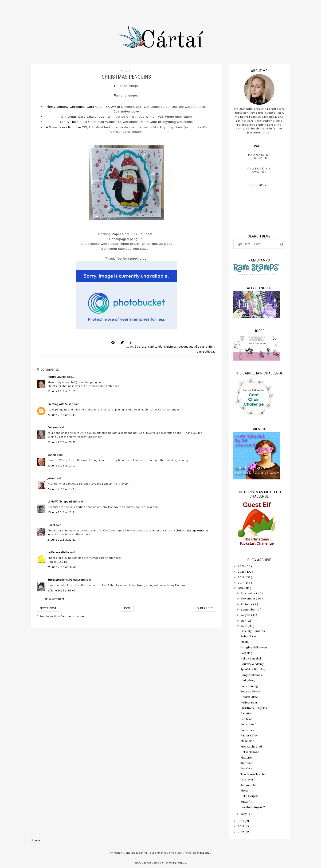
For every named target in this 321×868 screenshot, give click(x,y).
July (244, 621)
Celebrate (247, 719)
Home (127, 608)
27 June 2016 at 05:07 (61, 590)
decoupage (186, 347)
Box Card (247, 768)
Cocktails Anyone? (253, 807)
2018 (241, 577)
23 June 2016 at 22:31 (62, 512)
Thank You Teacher (254, 774)
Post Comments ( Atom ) (70, 616)
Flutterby (246, 757)
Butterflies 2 (249, 724)
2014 (241, 821)
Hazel (52, 525)
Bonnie (52, 455)
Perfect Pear (249, 702)
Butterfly (246, 802)
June (244, 626)
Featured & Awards (259, 170)
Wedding (246, 653)
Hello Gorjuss (249, 796)
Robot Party (248, 636)
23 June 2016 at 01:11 (62, 465)
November (249, 598)
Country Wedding (252, 664)
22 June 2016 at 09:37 (62, 442)
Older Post (205, 608)
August (246, 615)
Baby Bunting (249, 686)
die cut (200, 347)
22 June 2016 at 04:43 (62, 415)
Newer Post (48, 608)
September (249, 609)
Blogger (205, 853)
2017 (241, 583)
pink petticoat (206, 352)
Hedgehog (248, 680)
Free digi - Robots (253, 631)
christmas (171, 347)
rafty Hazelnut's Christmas (83, 122)
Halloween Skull (251, 658)
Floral (244, 790)
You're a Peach (251, 691)
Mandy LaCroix (57, 377)
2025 (242, 572)
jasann (52, 478)
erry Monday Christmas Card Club (76, 107)
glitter (210, 347)
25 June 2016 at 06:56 (62, 567)
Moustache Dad (251, 746)
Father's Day (249, 735)
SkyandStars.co (176, 863)
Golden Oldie (249, 697)
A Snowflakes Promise (63, 127)
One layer (247, 779)
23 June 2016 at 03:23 (62, 489)
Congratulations (251, 675)
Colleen (53, 427)
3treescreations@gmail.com (66, 580)
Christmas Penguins (254, 708)
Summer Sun (249, 785)
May (244, 814)
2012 (241, 832)
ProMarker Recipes (259, 156)
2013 (241, 826)
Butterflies (247, 730)
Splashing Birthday (253, 669)
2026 (242, 566)
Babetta (246, 713)
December (249, 593)
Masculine (247, 741)
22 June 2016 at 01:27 (62, 391)
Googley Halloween (254, 647)
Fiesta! (245, 642)
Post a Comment (53, 599)
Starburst (247, 763)
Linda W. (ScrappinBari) (62, 501)
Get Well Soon (250, 752)
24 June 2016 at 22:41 (62, 540)
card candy (155, 347)
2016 (241, 588)
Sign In (36, 840)
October (247, 604)
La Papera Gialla (59, 552)
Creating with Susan (61, 404)
